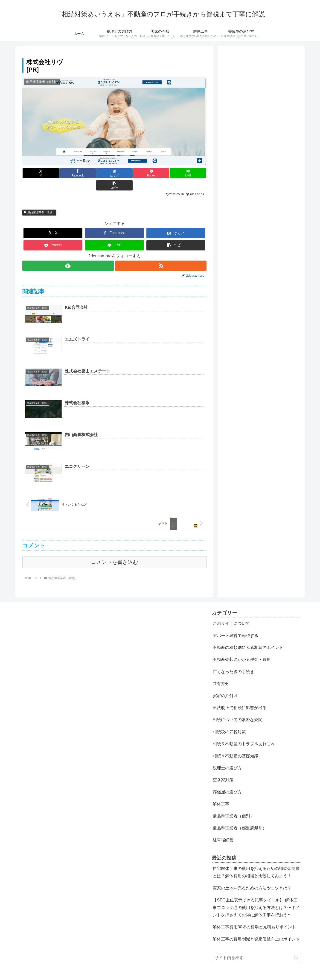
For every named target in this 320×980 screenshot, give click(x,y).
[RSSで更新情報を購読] (161, 254)
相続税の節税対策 (229, 720)
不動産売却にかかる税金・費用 (242, 647)
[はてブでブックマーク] (99, 173)
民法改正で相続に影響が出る (240, 696)
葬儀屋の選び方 (227, 780)
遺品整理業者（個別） (39, 200)
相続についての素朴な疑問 (238, 707)
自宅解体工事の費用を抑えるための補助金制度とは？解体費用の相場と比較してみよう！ (256, 860)
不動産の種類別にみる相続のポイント (248, 635)
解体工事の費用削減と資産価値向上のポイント (256, 927)
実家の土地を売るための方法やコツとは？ (252, 876)
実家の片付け (225, 684)
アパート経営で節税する (236, 623)
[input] (256, 946)
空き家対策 (223, 768)
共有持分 (221, 671)
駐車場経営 (223, 828)
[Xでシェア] (38, 173)
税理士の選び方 (227, 756)
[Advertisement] (261, 83)
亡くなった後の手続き (233, 659)
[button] (191, 173)
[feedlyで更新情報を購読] (68, 254)
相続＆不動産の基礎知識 (236, 744)
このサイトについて (231, 611)
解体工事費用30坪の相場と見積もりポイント (254, 915)
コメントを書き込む (115, 550)
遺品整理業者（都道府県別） (240, 816)
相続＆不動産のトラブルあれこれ (244, 732)
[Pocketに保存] (130, 173)
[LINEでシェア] (160, 173)
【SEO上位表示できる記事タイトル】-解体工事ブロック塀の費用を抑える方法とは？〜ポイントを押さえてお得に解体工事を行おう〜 (256, 895)
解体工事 (221, 792)
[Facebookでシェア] (68, 173)
